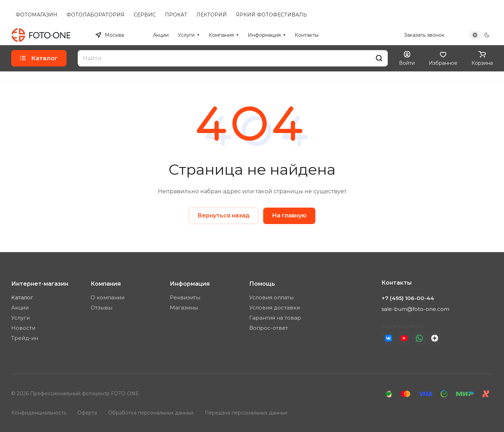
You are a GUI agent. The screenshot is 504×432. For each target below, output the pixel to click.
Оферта (87, 413)
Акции (20, 308)
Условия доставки (275, 308)
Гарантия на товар (275, 318)
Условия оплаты (271, 297)
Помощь (262, 284)
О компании (108, 297)
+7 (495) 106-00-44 (374, 35)
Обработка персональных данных (151, 413)
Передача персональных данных (246, 413)
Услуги (20, 318)
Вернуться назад (223, 215)
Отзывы (101, 308)
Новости (23, 328)
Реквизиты (185, 297)
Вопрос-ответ (269, 328)
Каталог (22, 297)
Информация (190, 284)
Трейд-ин (25, 338)
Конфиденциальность (39, 413)
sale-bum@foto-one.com (415, 309)
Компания (106, 284)
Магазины (184, 308)
